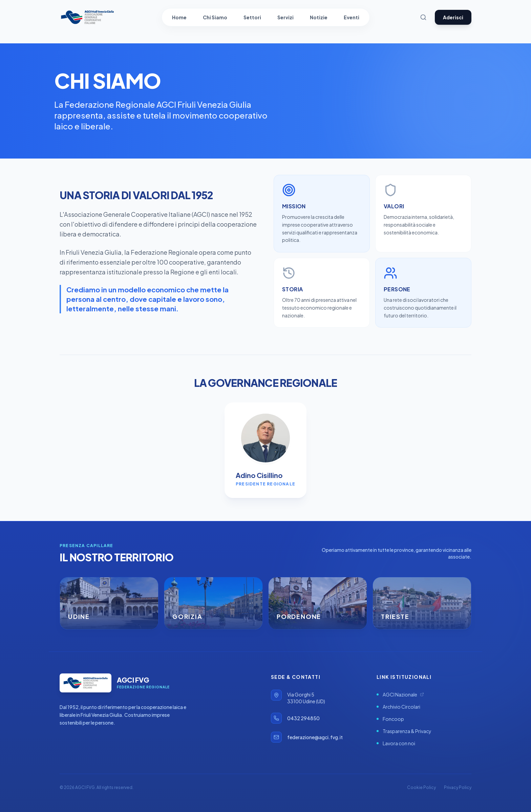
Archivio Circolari (398, 707)
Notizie (319, 17)
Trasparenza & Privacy (404, 731)
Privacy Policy (458, 787)
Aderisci (453, 17)
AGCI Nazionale (400, 694)
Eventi (352, 17)
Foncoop (390, 719)
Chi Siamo (215, 17)
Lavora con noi (396, 743)
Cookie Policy (421, 787)
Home (179, 17)
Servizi (285, 17)
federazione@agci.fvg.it (315, 737)
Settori (252, 17)
